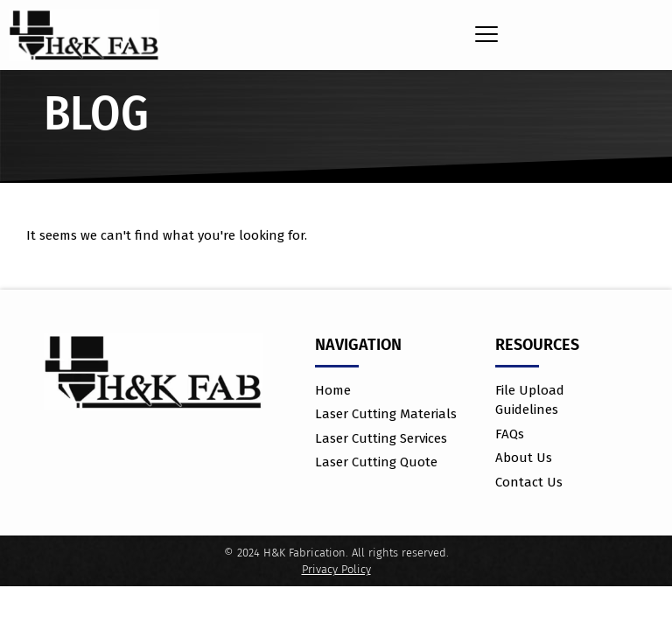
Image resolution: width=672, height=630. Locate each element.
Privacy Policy (336, 569)
